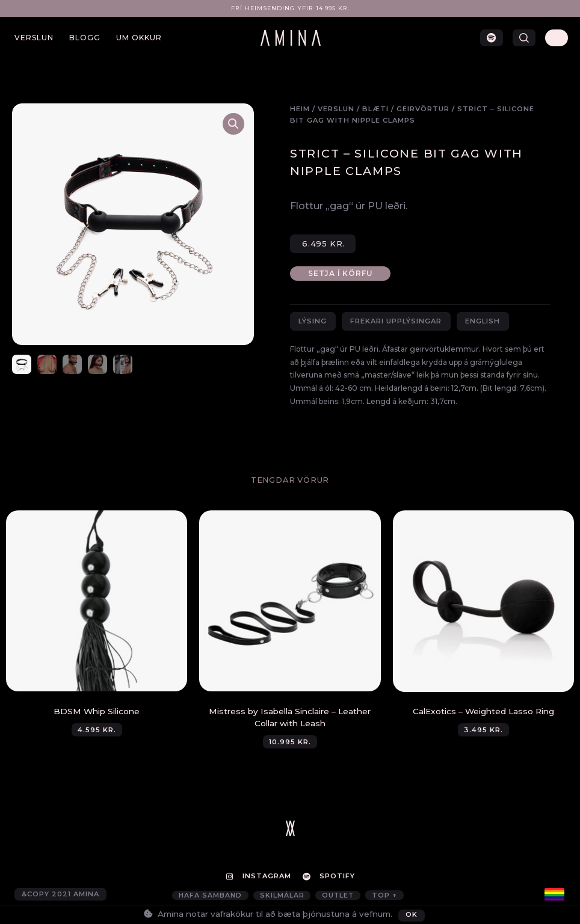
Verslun (34, 38)
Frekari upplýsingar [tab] (396, 321)
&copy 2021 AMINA (60, 895)
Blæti (375, 109)
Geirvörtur (423, 109)
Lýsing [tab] (313, 321)
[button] (524, 38)
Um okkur (139, 38)
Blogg (85, 38)
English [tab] (483, 321)
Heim (300, 109)
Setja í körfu (342, 273)
